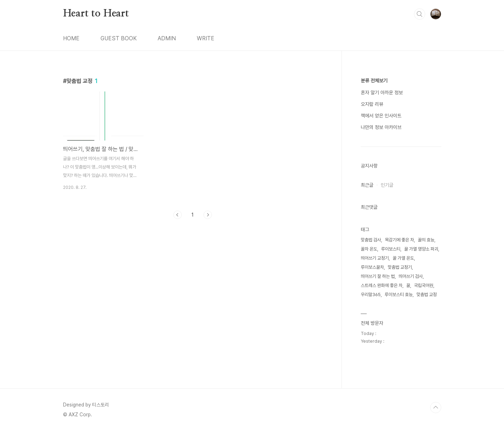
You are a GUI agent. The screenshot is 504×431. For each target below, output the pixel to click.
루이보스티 (391, 249)
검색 (420, 14)
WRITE (206, 38)
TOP (436, 408)
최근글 (367, 185)
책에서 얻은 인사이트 (381, 116)
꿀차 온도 (369, 249)
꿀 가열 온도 (403, 258)
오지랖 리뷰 (372, 104)
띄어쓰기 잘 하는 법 (378, 276)
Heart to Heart (96, 14)
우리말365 (371, 295)
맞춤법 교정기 (400, 267)
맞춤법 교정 (427, 295)
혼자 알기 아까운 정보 (382, 93)
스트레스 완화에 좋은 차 (382, 285)
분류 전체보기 (374, 81)
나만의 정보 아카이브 (381, 127)
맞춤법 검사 (371, 240)
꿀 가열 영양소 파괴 (421, 249)
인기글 (387, 185)
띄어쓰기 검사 (411, 276)
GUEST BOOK (119, 38)
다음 (208, 215)
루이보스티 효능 (399, 295)
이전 (178, 215)
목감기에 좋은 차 (399, 240)
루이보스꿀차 (372, 267)
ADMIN (167, 38)
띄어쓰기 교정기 (375, 258)
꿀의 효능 (426, 240)
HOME (71, 38)
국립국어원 (424, 285)
